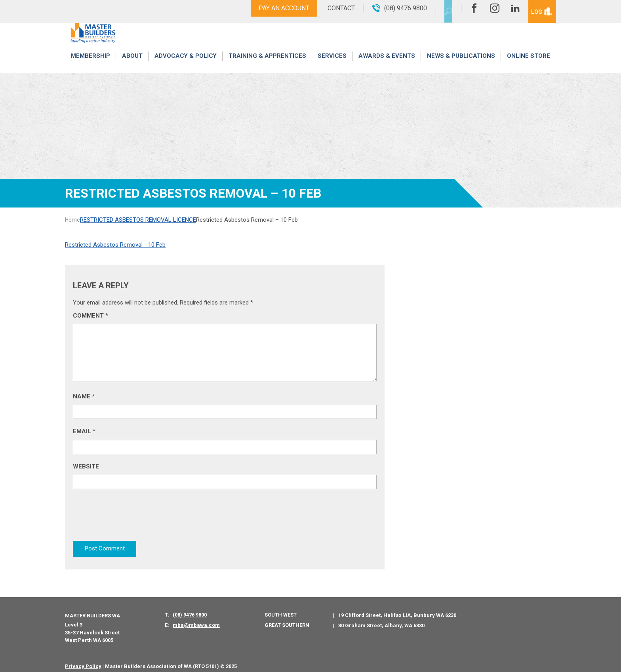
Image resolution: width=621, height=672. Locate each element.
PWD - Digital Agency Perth (273, 660)
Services (332, 64)
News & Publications (461, 64)
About (132, 64)
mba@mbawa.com (196, 619)
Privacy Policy (83, 660)
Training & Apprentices (268, 64)
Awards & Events (387, 64)
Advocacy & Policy (186, 64)
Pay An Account (270, 8)
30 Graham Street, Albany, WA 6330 (381, 619)
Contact (327, 8)
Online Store (529, 64)
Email (84, 431)
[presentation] (133, 516)
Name (84, 396)
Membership (90, 64)
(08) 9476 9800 (190, 609)
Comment (90, 316)
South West (281, 609)
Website (86, 466)
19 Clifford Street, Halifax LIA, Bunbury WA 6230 (397, 609)
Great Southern (287, 619)
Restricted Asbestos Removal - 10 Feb (115, 245)
